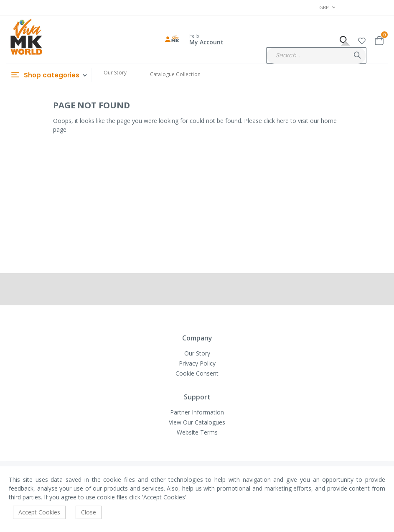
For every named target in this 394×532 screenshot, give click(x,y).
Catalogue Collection (175, 74)
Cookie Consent (197, 373)
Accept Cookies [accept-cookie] (39, 512)
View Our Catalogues (197, 422)
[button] (362, 40)
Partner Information (197, 412)
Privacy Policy (197, 363)
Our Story (115, 73)
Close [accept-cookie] (89, 512)
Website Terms (197, 432)
